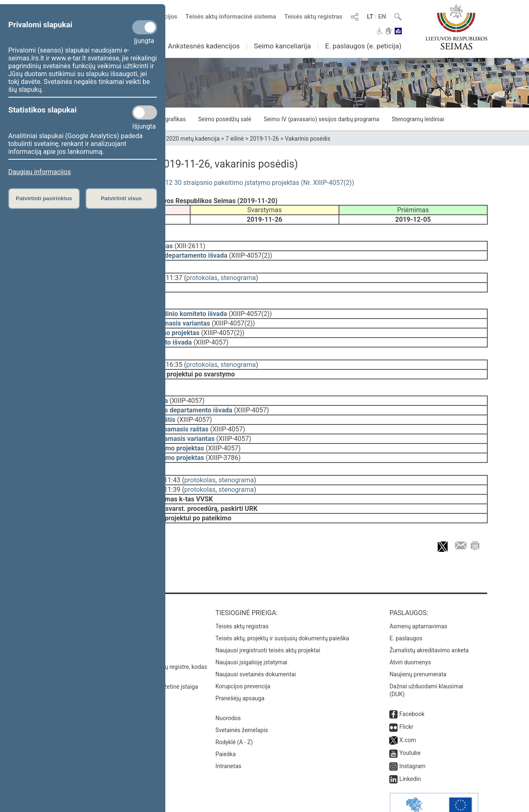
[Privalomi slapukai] (145, 27)
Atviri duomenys (410, 639)
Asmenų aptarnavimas (418, 603)
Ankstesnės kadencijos (204, 46)
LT (370, 17)
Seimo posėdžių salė (224, 119)
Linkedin (410, 756)
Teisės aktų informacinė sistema (231, 17)
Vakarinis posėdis (307, 139)
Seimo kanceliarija (282, 46)
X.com (407, 717)
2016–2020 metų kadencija (185, 139)
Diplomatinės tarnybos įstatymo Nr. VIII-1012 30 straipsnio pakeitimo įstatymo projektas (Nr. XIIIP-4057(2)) (198, 183)
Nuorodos (228, 695)
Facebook (412, 691)
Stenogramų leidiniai (418, 119)
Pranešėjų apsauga (240, 675)
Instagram (412, 743)
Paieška (225, 731)
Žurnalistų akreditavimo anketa (429, 627)
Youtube (410, 730)
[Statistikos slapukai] (145, 113)
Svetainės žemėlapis (242, 707)
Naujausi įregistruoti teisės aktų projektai (268, 627)
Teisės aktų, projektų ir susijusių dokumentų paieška (282, 615)
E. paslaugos (406, 615)
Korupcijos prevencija (243, 663)
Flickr (406, 704)
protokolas (202, 272)
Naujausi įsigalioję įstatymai (251, 639)
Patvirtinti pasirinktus (44, 198)
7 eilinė (235, 139)
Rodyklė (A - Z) (234, 719)
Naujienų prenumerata (418, 651)
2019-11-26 (264, 139)
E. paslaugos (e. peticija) (363, 46)
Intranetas (228, 743)
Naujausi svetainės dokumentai (256, 651)
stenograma (238, 272)
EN (382, 17)
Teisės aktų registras (313, 17)
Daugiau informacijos (39, 172)
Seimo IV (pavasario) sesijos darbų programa (322, 119)
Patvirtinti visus (121, 198)
